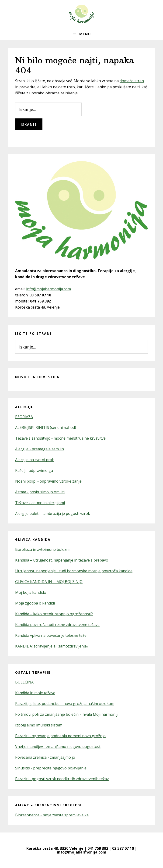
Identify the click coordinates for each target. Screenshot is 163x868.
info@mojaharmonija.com (49, 289)
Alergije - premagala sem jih (40, 449)
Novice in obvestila (37, 377)
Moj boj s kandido (31, 592)
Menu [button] (85, 34)
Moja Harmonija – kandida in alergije (82, 14)
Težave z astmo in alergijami (40, 503)
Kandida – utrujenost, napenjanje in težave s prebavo (62, 560)
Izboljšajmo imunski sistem (39, 725)
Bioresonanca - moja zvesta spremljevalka (52, 815)
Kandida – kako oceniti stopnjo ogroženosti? (54, 614)
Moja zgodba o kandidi (35, 603)
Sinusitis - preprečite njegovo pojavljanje (51, 768)
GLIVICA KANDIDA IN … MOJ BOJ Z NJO (49, 582)
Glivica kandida (33, 539)
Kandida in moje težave (35, 693)
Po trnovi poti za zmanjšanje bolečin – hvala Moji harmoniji (67, 714)
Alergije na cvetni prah (35, 460)
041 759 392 (98, 848)
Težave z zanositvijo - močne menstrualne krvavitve (60, 438)
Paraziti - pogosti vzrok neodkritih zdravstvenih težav (62, 779)
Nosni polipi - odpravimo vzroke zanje (48, 481)
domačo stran (132, 81)
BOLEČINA (24, 682)
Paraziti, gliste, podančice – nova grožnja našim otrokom (65, 704)
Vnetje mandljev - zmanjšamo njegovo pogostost (58, 747)
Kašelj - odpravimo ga (34, 470)
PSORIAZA (24, 417)
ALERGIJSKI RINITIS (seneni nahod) (46, 427)
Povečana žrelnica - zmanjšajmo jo (45, 757)
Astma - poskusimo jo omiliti (40, 492)
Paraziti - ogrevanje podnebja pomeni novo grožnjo (60, 736)
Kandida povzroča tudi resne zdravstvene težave (57, 625)
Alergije (24, 407)
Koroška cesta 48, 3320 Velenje (55, 848)
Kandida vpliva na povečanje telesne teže (51, 635)
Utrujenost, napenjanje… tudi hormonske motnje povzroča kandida (74, 571)
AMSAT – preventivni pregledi (48, 805)
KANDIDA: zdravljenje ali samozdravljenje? (52, 646)
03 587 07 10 (123, 848)
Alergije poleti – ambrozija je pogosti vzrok (53, 513)
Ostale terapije (33, 672)
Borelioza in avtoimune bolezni (42, 549)
